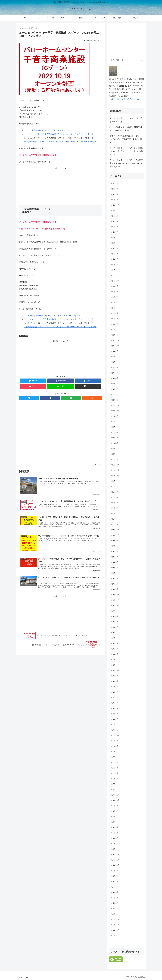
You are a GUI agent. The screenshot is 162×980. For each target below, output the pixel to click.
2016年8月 (114, 811)
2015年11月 (114, 860)
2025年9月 (114, 221)
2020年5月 (114, 568)
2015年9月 (114, 871)
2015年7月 (114, 881)
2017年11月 (114, 730)
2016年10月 (114, 800)
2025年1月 (114, 265)
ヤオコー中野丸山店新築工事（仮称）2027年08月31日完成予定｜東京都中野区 (126, 139)
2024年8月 (114, 292)
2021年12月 (114, 465)
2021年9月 (114, 481)
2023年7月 (114, 362)
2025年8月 (114, 227)
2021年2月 (114, 519)
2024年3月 (114, 319)
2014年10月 (114, 930)
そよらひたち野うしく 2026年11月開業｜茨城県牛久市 (126, 120)
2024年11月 (114, 276)
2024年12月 (114, 270)
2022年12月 (114, 400)
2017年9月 (114, 741)
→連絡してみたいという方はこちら (124, 99)
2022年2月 (114, 454)
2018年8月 (114, 681)
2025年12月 (114, 205)
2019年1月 (114, 654)
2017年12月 (114, 725)
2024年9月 (114, 286)
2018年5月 (114, 698)
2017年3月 (114, 773)
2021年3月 (114, 514)
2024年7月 (114, 297)
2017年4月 (114, 768)
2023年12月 (114, 335)
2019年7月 (114, 622)
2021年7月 (114, 492)
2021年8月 (114, 487)
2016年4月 (114, 833)
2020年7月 (114, 557)
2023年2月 (114, 389)
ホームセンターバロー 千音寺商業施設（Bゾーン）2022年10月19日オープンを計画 (59, 134)
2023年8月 (114, 357)
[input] (126, 60)
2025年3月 (114, 254)
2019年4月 (114, 638)
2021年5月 (114, 503)
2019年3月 (114, 643)
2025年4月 (114, 248)
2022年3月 (114, 449)
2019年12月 (114, 595)
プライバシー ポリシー (119, 943)
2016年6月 (114, 822)
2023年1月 (114, 395)
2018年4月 (114, 703)
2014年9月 (114, 936)
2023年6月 (114, 367)
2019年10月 (114, 606)
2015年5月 (114, 892)
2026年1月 (114, 200)
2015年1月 (114, 914)
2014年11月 (114, 925)
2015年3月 (114, 903)
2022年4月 (114, 443)
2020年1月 (114, 589)
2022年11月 (114, 405)
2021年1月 (114, 524)
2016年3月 (114, 838)
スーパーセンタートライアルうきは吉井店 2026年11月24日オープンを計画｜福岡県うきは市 (126, 163)
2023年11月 (114, 340)
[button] (142, 60)
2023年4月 (114, 378)
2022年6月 (114, 432)
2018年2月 (114, 714)
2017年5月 (114, 762)
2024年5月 (114, 308)
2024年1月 (114, 330)
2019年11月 (114, 600)
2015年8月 (114, 876)
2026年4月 (114, 184)
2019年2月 (114, 649)
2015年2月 (114, 909)
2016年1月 (114, 849)
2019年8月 (114, 616)
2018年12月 (114, 660)
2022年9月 (114, 416)
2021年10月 (114, 476)
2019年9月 (114, 611)
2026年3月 (114, 189)
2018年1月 (114, 719)
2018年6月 (114, 692)
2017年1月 (114, 784)
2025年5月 (114, 243)
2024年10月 (114, 281)
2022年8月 (114, 422)
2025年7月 (114, 232)
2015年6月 (114, 887)
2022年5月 (114, 438)
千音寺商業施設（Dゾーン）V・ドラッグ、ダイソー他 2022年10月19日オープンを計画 (60, 142)
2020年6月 (114, 562)
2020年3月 (114, 578)
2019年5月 (114, 633)
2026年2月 (114, 194)
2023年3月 (114, 384)
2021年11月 (114, 470)
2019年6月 (114, 627)
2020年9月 (114, 546)
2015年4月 (114, 898)
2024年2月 (114, 324)
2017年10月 (114, 735)
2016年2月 (114, 844)
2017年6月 (114, 757)
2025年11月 (114, 211)
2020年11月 (114, 535)
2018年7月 (114, 687)
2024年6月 (114, 303)
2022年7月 (114, 427)
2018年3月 (114, 708)
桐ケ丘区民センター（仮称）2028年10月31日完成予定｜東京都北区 (126, 129)
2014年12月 (114, 919)
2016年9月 (114, 806)
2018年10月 (114, 670)
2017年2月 (114, 779)
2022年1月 (114, 459)
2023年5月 (114, 373)
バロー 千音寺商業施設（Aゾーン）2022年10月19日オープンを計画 (52, 130)
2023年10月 (114, 346)
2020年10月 (114, 541)
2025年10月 (114, 216)
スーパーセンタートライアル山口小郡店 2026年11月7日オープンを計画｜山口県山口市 (126, 151)
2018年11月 (114, 665)
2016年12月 (114, 790)
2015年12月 (114, 854)
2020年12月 (114, 530)
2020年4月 (114, 573)
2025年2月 (114, 259)
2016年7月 (114, 817)
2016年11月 (114, 795)
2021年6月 (114, 497)
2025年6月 (114, 238)
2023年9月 (114, 351)
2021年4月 (114, 508)
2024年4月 (114, 313)
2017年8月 (114, 746)
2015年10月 (114, 865)
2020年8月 (114, 552)
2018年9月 (114, 676)
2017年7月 (114, 752)
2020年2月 (114, 584)
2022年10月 (114, 411)
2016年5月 (114, 827)
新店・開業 (24, 336)
